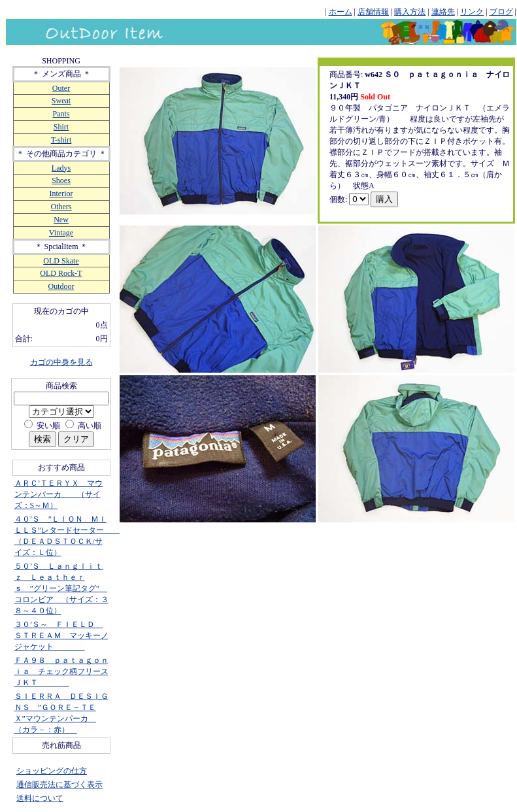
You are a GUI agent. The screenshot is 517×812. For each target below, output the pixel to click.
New (61, 220)
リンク (472, 12)
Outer (61, 88)
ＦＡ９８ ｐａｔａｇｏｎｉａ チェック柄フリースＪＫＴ (61, 671)
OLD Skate (61, 261)
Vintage (61, 233)
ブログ (501, 12)
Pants (61, 114)
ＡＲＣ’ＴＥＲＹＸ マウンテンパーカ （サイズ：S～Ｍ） (59, 494)
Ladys (61, 168)
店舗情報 (373, 12)
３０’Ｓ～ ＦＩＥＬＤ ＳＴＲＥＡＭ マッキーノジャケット (61, 635)
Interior (61, 194)
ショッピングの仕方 (52, 771)
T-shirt (61, 140)
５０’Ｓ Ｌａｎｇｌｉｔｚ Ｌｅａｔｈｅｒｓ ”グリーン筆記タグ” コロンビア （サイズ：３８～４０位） (61, 588)
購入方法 (410, 12)
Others (61, 207)
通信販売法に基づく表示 (59, 785)
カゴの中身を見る (61, 362)
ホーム (341, 12)
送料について (40, 798)
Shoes (61, 180)
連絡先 (443, 12)
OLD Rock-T (61, 273)
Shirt (61, 127)
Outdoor (61, 286)
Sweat (61, 101)
